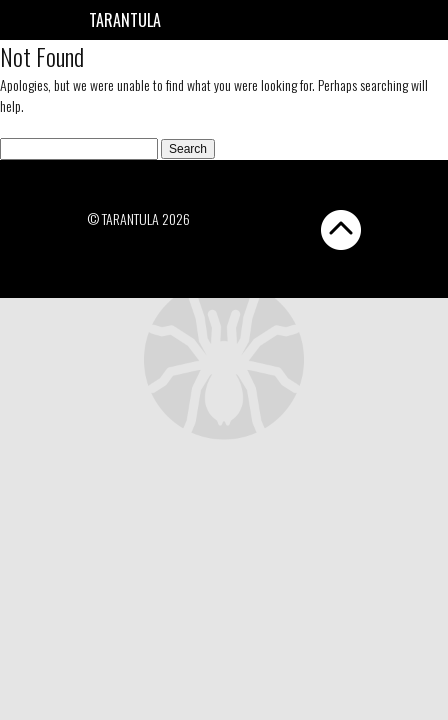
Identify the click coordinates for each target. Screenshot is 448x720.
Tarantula (125, 20)
